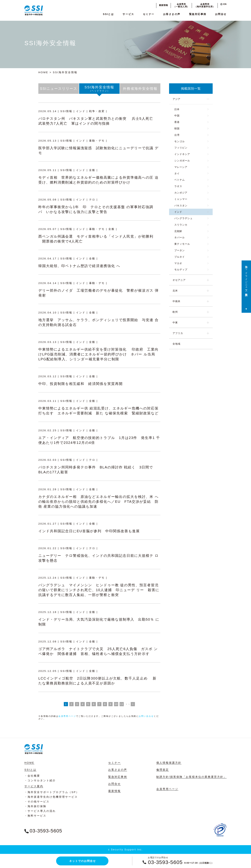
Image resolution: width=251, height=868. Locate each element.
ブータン (180, 250)
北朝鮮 (178, 231)
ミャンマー (181, 199)
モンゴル (180, 141)
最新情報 (163, 5)
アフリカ (178, 333)
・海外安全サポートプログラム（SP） (52, 792)
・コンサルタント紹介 (40, 780)
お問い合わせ (146, 716)
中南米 (176, 301)
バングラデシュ (183, 218)
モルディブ (181, 270)
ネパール (180, 237)
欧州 (175, 312)
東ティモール (182, 244)
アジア (176, 99)
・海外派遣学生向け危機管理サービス (51, 797)
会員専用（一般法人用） (181, 5)
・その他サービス (37, 801)
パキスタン (181, 206)
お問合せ (221, 14)
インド (178, 212)
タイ (177, 173)
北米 (175, 291)
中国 (177, 116)
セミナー (149, 14)
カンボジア (181, 193)
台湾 (177, 135)
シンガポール (182, 161)
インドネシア (182, 154)
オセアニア (179, 280)
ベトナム (180, 180)
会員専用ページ (67, 716)
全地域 (176, 344)
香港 (177, 122)
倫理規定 (163, 770)
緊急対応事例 (198, 14)
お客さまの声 (172, 14)
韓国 (177, 128)
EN (223, 4)
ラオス (178, 186)
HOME (43, 72)
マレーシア (181, 167)
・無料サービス (35, 816)
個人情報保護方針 (169, 763)
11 (122, 704)
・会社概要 (32, 776)
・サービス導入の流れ (40, 811)
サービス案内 (34, 786)
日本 (177, 109)
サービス (128, 14)
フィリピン (181, 148)
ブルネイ (180, 257)
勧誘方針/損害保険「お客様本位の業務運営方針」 (191, 777)
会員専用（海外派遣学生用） (205, 5)
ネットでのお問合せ (83, 861)
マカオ (178, 263)
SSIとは (108, 14)
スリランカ (181, 225)
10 (116, 704)
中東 (175, 323)
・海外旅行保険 (35, 806)
